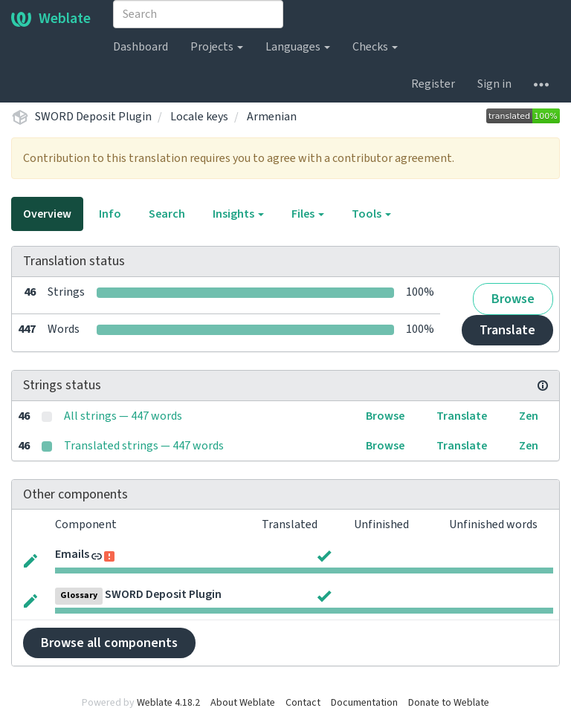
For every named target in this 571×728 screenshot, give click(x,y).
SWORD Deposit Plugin (93, 117)
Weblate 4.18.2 (168, 703)
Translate (507, 330)
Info (110, 214)
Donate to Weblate (449, 703)
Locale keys (199, 117)
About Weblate (243, 703)
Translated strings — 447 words (144, 446)
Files (308, 214)
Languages (298, 47)
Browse (513, 299)
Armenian (272, 117)
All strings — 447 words (123, 416)
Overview (47, 214)
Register (433, 84)
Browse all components (109, 643)
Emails (72, 554)
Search (167, 214)
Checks (375, 47)
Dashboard (141, 47)
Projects (217, 47)
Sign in (494, 84)
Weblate (51, 19)
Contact (303, 703)
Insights (238, 214)
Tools (371, 214)
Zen (529, 416)
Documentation (364, 703)
